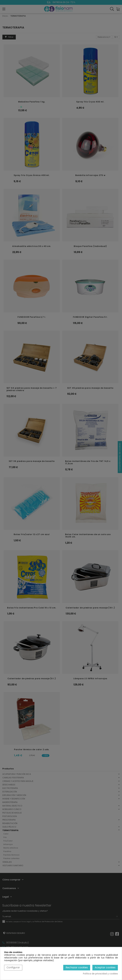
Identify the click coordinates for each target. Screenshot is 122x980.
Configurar (13, 967)
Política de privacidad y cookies (100, 974)
